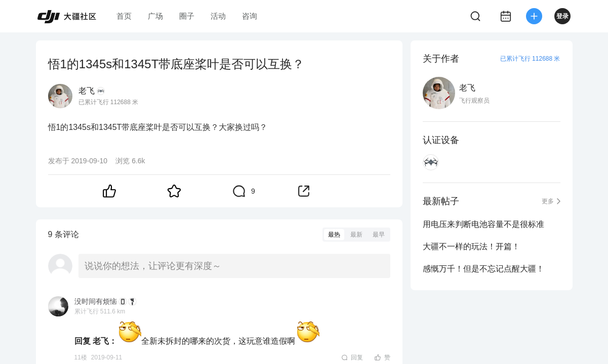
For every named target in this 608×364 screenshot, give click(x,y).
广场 (155, 16)
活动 (218, 16)
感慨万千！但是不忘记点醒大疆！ (483, 269)
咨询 (250, 16)
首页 (124, 16)
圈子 (187, 16)
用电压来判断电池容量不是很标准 (483, 224)
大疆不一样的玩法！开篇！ (471, 246)
